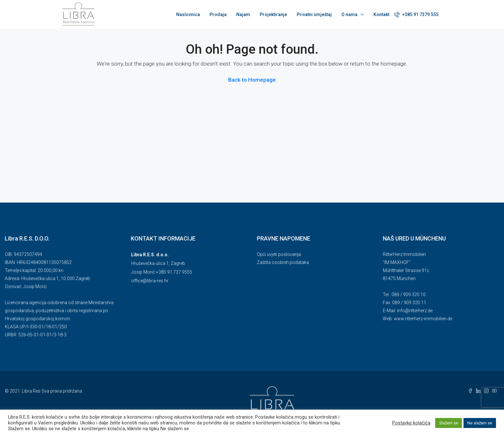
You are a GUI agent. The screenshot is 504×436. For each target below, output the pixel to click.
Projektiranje (273, 14)
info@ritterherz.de (415, 311)
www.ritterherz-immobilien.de (423, 319)
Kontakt (381, 14)
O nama (349, 14)
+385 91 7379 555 (416, 14)
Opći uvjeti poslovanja (279, 254)
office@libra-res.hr (150, 281)
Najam (243, 14)
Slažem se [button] (449, 423)
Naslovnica (188, 14)
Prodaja (218, 14)
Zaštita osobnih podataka (283, 262)
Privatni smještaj (314, 14)
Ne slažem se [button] (480, 423)
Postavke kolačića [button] (411, 423)
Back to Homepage (252, 80)
